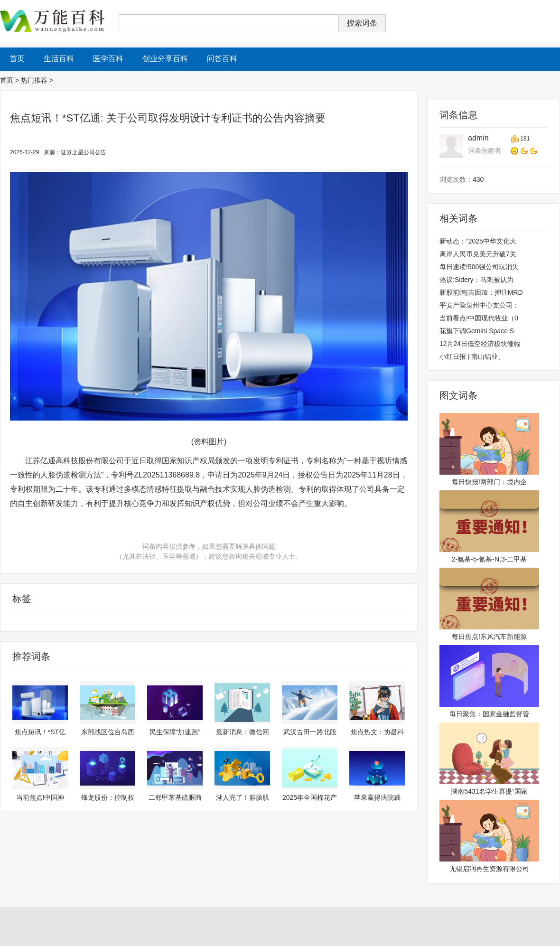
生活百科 (59, 59)
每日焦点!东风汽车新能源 (489, 637)
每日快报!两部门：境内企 (489, 482)
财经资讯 (42, 621)
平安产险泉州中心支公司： (479, 305)
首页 (7, 80)
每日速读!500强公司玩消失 (479, 267)
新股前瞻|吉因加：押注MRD (481, 292)
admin (478, 138)
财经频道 (14, 621)
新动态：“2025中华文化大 (478, 241)
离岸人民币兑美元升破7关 (478, 254)
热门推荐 (34, 80)
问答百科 (222, 59)
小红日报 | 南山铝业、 (472, 356)
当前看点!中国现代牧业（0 (479, 318)
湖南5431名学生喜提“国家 (489, 791)
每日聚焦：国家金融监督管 (489, 714)
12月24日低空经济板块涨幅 (480, 344)
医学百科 (108, 59)
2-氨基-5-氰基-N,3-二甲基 (490, 559)
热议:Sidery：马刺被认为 (476, 280)
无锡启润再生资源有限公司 (489, 869)
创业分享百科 (165, 59)
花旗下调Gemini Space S (477, 331)
